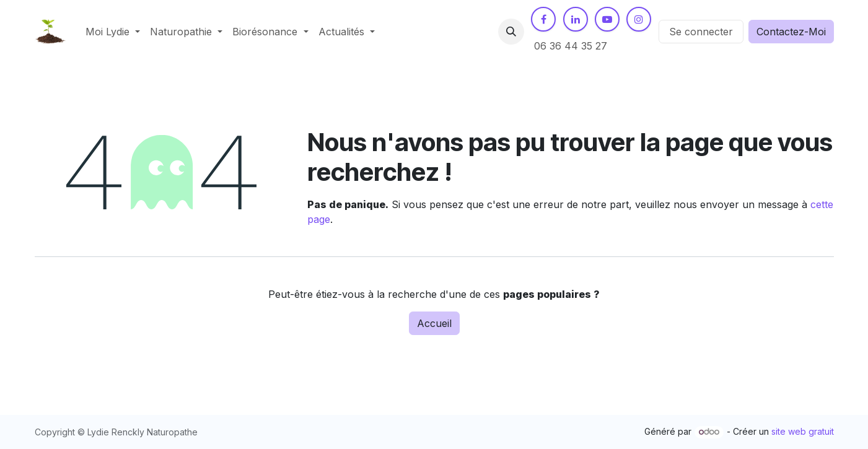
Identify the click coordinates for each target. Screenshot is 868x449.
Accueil (434, 323)
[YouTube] (607, 19)
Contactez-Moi (791, 32)
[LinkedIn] (576, 19)
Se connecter (701, 32)
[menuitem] (113, 32)
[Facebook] (543, 19)
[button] (511, 32)
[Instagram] (639, 19)
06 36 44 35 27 (571, 46)
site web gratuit (803, 431)
